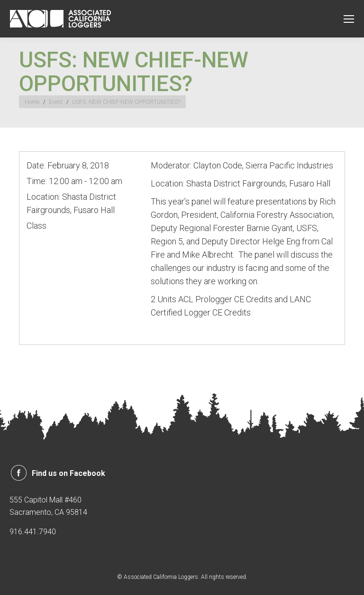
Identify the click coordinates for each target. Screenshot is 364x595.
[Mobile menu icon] (349, 19)
